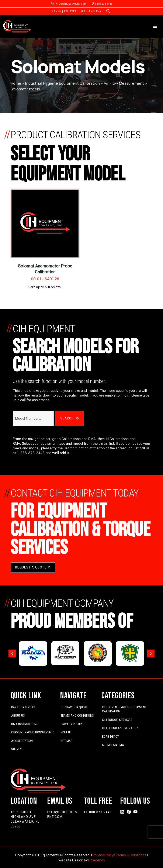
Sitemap (67, 741)
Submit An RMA (113, 745)
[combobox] (33, 418)
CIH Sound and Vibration (120, 728)
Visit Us (66, 732)
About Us (18, 716)
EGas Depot (111, 737)
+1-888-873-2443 (98, 812)
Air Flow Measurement (124, 83)
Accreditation (22, 741)
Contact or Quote (74, 707)
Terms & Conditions (131, 855)
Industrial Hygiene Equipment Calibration (63, 83)
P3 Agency (97, 860)
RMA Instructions (25, 724)
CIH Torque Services (117, 720)
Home (16, 83)
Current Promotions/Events (33, 732)
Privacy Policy (72, 724)
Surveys (17, 749)
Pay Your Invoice (24, 707)
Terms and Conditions (77, 716)
